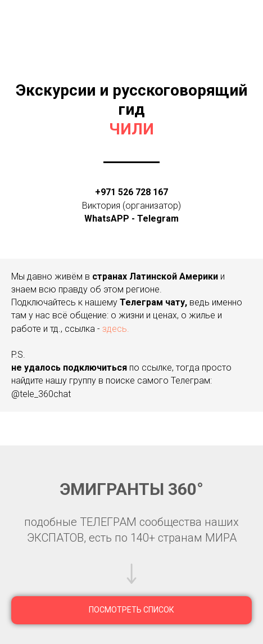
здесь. (116, 329)
